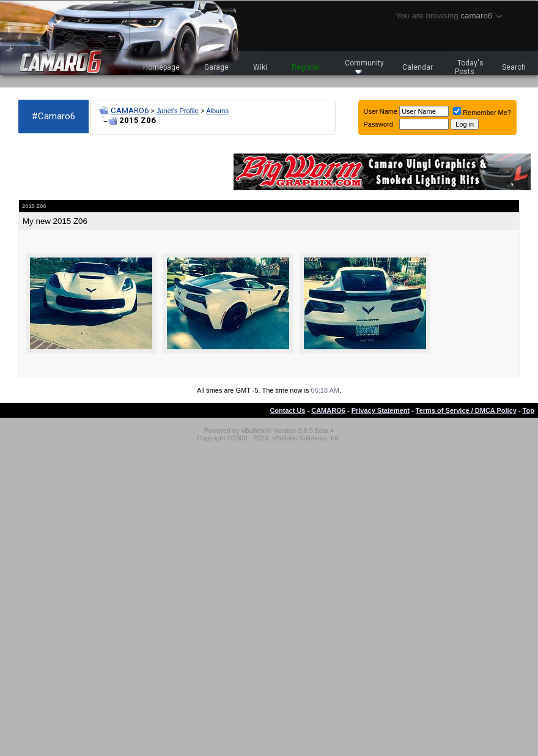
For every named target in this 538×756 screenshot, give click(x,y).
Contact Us (287, 410)
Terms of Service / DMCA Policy (466, 410)
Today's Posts (470, 67)
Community (364, 66)
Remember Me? (482, 113)
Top (529, 410)
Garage (216, 67)
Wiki (260, 67)
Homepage (161, 67)
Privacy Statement (381, 410)
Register (306, 67)
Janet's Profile (178, 111)
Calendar (418, 67)
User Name (381, 111)
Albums (217, 111)
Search (514, 67)
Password (378, 124)
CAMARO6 (130, 110)
